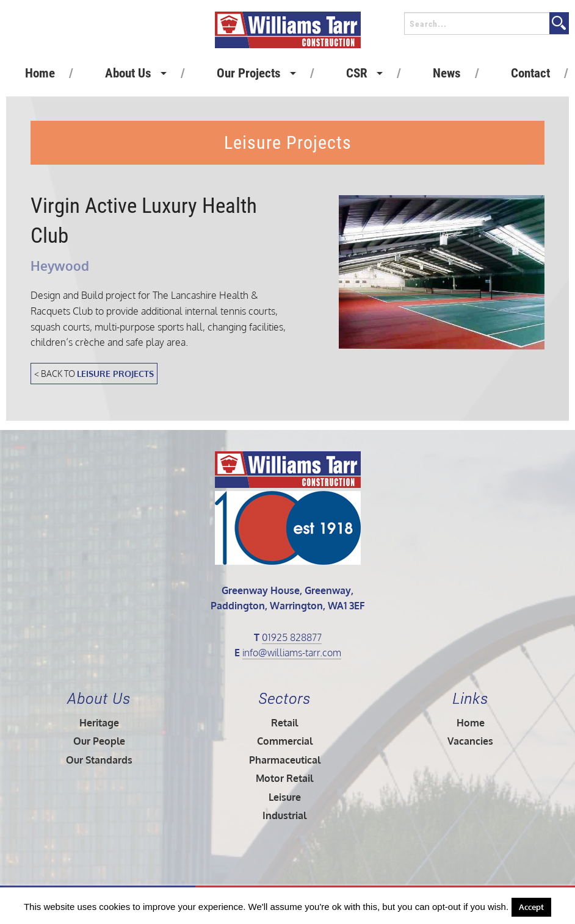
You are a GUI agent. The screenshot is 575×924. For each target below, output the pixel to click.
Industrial (284, 815)
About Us (128, 73)
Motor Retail (284, 778)
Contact (530, 73)
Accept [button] (531, 907)
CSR (357, 73)
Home (40, 73)
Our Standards (99, 760)
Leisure (285, 797)
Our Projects (249, 73)
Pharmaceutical (285, 760)
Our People (99, 741)
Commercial (285, 741)
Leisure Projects (115, 373)
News (447, 73)
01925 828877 (292, 637)
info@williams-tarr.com (292, 653)
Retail (284, 723)
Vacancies (470, 741)
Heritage (99, 723)
